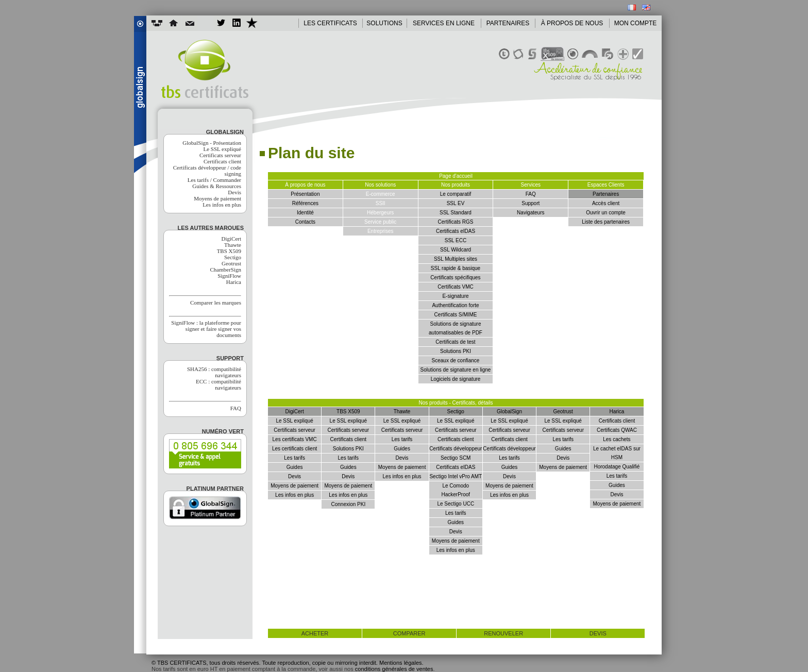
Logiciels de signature (456, 379)
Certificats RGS (456, 222)
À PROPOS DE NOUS (572, 23)
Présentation (305, 194)
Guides (295, 467)
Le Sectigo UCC (456, 504)
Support (531, 203)
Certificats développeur (456, 449)
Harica (234, 282)
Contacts (305, 222)
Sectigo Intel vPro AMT (456, 476)
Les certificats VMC (295, 439)
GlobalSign (509, 411)
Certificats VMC (455, 287)
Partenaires (606, 194)
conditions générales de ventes (394, 669)
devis (598, 633)
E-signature (455, 296)
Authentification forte (455, 305)
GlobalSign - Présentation (212, 143)
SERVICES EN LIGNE (444, 23)
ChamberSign (226, 270)
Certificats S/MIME (456, 315)
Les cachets (617, 439)
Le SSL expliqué (222, 149)
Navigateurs (531, 213)
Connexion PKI (348, 504)
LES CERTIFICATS (330, 23)
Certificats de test (455, 342)
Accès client (606, 203)
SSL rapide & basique (456, 268)
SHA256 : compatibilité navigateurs (214, 372)
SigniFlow (229, 276)
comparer (409, 633)
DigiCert (232, 239)
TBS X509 (229, 251)
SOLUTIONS (384, 23)
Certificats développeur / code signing (207, 171)
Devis (234, 192)
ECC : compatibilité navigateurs (218, 384)
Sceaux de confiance (456, 360)
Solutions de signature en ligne (456, 370)
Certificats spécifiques (455, 278)
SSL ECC (456, 240)
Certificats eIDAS (456, 231)
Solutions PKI (456, 351)
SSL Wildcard (456, 250)
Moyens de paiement (217, 198)
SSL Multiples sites (456, 259)
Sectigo (233, 257)
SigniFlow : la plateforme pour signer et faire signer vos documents (206, 329)
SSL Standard (456, 213)
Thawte (233, 245)
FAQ (236, 408)
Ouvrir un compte (606, 213)
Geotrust (231, 263)
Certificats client (222, 161)
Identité (305, 213)
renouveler (503, 633)
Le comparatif (456, 194)
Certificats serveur (220, 155)
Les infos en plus (222, 205)
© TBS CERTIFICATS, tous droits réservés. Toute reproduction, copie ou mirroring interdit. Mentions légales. (288, 663)
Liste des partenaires (606, 222)
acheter (315, 633)
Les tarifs (294, 458)
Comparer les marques (216, 303)
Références (305, 203)
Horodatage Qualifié (617, 467)
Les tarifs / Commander (214, 180)
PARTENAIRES (508, 23)
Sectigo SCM (456, 458)
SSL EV (456, 203)
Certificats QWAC (617, 430)
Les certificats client (294, 449)
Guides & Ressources (217, 186)
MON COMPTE (636, 23)
